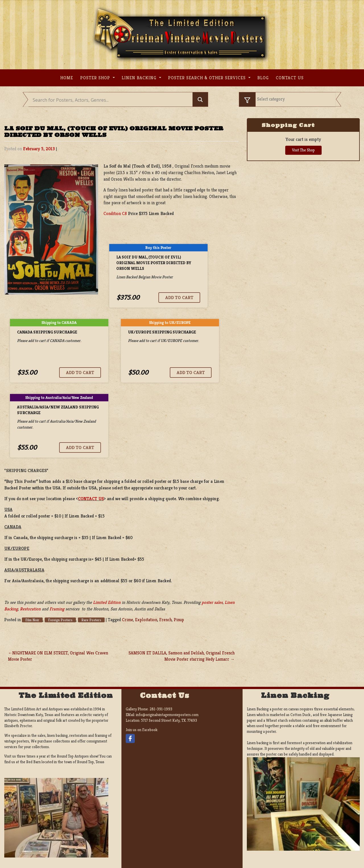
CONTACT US (91, 499)
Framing (57, 609)
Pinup (179, 620)
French (166, 620)
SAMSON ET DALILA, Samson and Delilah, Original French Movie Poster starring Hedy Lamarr (182, 656)
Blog (263, 78)
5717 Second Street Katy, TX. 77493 (169, 720)
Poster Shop (96, 78)
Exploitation (146, 620)
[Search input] (112, 100)
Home (67, 78)
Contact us (290, 78)
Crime (128, 620)
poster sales (212, 602)
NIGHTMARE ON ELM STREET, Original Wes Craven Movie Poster (58, 656)
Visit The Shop (303, 150)
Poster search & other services (208, 78)
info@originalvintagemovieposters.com (167, 715)
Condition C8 (115, 213)
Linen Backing (140, 78)
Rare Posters (91, 620)
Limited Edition (107, 602)
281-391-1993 (161, 709)
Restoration (30, 609)
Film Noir (32, 620)
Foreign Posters (60, 620)
